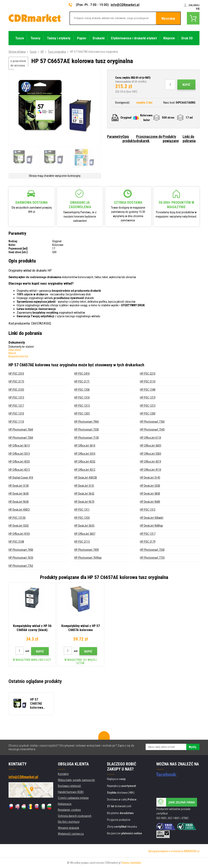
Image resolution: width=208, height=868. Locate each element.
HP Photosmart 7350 (86, 430)
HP (42, 52)
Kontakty (63, 774)
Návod (12, 353)
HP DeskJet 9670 (84, 502)
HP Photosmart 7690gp (88, 558)
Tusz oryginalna (57, 52)
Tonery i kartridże (131, 863)
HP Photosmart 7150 (86, 438)
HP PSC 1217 (16, 406)
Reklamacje (65, 804)
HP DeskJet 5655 (84, 526)
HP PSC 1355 (82, 518)
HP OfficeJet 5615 (19, 446)
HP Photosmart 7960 (86, 422)
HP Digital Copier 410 (21, 478)
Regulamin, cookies (69, 810)
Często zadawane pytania (73, 798)
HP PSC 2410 (82, 374)
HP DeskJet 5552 (19, 526)
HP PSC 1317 (148, 534)
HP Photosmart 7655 (21, 558)
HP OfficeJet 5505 (151, 454)
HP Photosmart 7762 (21, 566)
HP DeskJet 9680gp (151, 526)
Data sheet (15, 350)
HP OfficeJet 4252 (85, 462)
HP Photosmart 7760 (152, 422)
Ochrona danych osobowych (75, 816)
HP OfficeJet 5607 (85, 534)
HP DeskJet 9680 (150, 502)
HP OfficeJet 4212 (85, 470)
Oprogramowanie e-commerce (166, 851)
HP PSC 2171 (82, 381)
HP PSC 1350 (82, 390)
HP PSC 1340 (148, 390)
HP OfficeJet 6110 (151, 438)
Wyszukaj (168, 18)
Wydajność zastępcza (71, 834)
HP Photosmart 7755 (152, 558)
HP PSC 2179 (148, 542)
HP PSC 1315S (17, 518)
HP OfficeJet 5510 (85, 454)
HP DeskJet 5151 (84, 486)
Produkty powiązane (171, 139)
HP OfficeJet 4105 (19, 534)
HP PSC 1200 (148, 414)
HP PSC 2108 (16, 542)
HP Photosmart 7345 (152, 430)
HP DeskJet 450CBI (86, 478)
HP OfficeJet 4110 (151, 470)
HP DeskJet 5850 (150, 494)
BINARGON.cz (192, 851)
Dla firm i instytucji (69, 822)
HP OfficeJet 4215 (19, 470)
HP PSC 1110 (16, 422)
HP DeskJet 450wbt (152, 518)
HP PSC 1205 (82, 414)
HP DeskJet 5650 (19, 494)
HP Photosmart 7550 (152, 550)
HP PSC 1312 (148, 510)
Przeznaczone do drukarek (149, 139)
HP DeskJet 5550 (150, 486)
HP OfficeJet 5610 (85, 446)
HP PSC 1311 (82, 510)
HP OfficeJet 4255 (19, 462)
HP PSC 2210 (148, 374)
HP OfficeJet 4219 (151, 462)
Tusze (33, 52)
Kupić (186, 85)
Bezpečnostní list (18, 356)
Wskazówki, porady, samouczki (76, 780)
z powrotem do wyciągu (18, 63)
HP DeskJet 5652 (84, 494)
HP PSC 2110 (148, 381)
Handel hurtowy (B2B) (71, 792)
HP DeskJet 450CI (19, 510)
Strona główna (17, 52)
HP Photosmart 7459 (86, 550)
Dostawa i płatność (69, 786)
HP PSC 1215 (82, 406)
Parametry (115, 137)
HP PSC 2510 (16, 374)
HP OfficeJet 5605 (151, 446)
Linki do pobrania (189, 139)
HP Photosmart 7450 (21, 550)
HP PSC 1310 (82, 398)
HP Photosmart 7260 (21, 438)
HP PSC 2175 (16, 381)
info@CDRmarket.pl (125, 5)
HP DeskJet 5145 (150, 478)
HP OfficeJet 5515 (19, 454)
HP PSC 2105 (16, 390)
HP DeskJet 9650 (19, 502)
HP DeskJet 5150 (19, 486)
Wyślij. (193, 747)
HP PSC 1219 (148, 398)
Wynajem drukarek (69, 828)
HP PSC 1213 (148, 406)
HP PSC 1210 (16, 414)
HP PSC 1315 (16, 398)
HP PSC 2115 (82, 542)
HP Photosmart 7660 (21, 430)
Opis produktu (129, 139)
